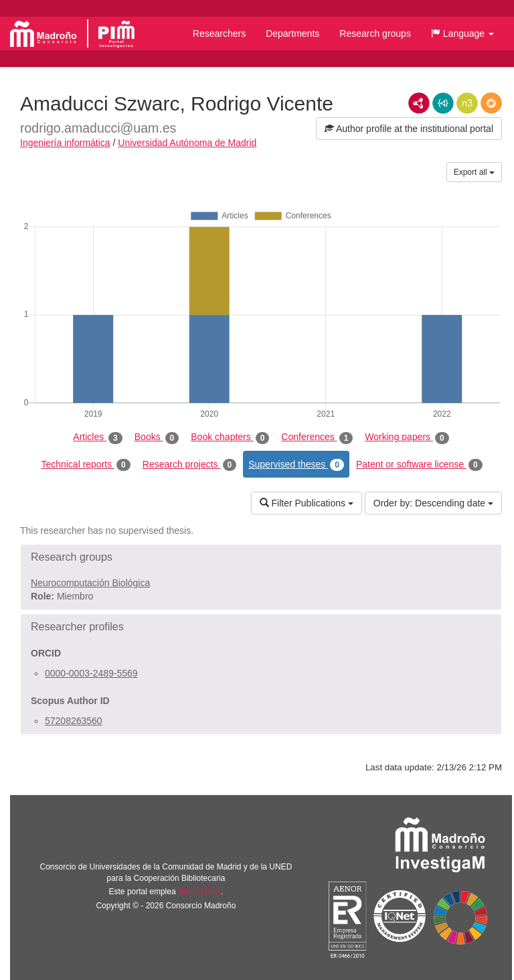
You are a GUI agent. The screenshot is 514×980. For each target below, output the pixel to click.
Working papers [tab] (407, 437)
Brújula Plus (199, 892)
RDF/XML (419, 103)
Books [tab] (157, 437)
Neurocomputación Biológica (90, 583)
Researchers (219, 33)
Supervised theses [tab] (296, 465)
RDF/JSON (491, 103)
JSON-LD (443, 103)
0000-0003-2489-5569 (91, 673)
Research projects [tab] (189, 465)
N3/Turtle (467, 103)
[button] (462, 33)
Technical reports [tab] (85, 465)
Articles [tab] (97, 437)
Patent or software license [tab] (419, 465)
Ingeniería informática (65, 143)
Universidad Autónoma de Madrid (187, 143)
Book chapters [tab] (230, 437)
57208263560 (74, 721)
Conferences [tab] (317, 437)
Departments (292, 33)
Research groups (375, 33)
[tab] (261, 557)
